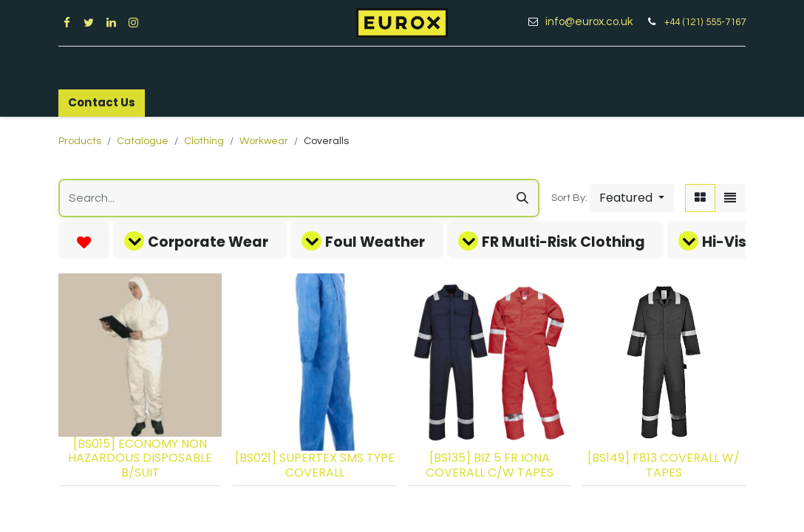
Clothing (204, 141)
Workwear (264, 141)
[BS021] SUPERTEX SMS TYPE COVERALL (315, 465)
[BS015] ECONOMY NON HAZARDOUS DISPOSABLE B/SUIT (140, 458)
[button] (632, 198)
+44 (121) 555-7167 (705, 22)
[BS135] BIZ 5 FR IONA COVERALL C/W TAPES (490, 465)
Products (80, 141)
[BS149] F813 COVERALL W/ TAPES (664, 465)
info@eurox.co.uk (595, 22)
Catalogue (143, 141)
